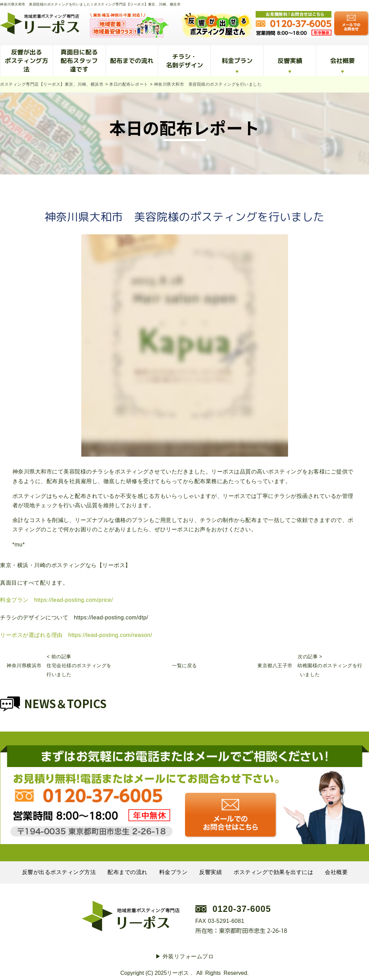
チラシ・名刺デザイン (184, 61)
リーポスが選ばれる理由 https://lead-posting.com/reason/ (76, 635)
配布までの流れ (132, 61)
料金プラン (237, 61)
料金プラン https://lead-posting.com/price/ (57, 600)
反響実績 (290, 61)
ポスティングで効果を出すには (273, 872)
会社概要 (342, 61)
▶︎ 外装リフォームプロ (185, 956)
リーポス (178, 973)
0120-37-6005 (242, 909)
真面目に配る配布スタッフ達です (79, 61)
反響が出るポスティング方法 (27, 61)
